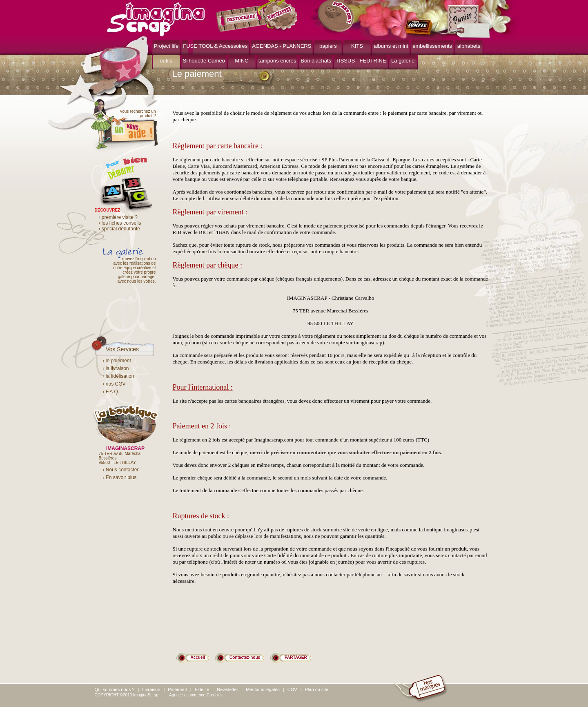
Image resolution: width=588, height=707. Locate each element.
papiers (328, 46)
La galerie (403, 61)
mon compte (420, 28)
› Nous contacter (121, 470)
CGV (292, 689)
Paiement (177, 689)
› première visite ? (118, 217)
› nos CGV (114, 384)
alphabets (469, 46)
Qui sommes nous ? (115, 689)
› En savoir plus (120, 477)
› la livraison (116, 368)
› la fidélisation (119, 376)
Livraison (151, 689)
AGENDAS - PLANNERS (282, 46)
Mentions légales (263, 689)
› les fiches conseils (120, 223)
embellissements (432, 46)
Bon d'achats (316, 61)
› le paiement (117, 361)
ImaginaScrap (156, 18)
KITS (357, 46)
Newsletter (227, 689)
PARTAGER (296, 657)
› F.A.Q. (111, 392)
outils (166, 61)
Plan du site (317, 689)
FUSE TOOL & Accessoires (215, 46)
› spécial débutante (119, 229)
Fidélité (202, 689)
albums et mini (391, 46)
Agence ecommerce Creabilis (196, 695)
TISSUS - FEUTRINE (361, 61)
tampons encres (277, 61)
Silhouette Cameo (204, 61)
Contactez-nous (245, 657)
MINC (242, 61)
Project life (166, 46)
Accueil (198, 657)
